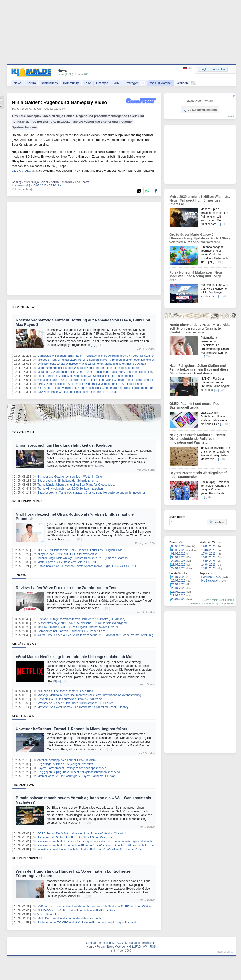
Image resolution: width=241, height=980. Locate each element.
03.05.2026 (178, 546)
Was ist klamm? (161, 83)
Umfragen (135, 83)
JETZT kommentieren (200, 110)
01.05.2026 (178, 554)
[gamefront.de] (21, 186)
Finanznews (23, 785)
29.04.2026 (178, 561)
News (18, 83)
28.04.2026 (178, 565)
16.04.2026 (209, 557)
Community (71, 83)
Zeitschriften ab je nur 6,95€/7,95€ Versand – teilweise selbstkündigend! (82, 623)
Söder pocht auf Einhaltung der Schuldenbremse (68, 481)
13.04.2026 (209, 568)
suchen (217, 522)
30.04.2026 (178, 557)
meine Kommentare (202, 603)
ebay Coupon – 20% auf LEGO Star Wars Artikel (68, 554)
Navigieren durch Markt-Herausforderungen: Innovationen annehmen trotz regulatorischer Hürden (98, 842)
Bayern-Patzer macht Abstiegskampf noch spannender (72, 768)
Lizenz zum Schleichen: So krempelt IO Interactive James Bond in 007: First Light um (91, 384)
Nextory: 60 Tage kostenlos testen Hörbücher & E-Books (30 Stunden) (81, 619)
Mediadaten (133, 943)
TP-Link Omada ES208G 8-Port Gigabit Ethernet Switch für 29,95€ (79, 627)
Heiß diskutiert (211, 581)
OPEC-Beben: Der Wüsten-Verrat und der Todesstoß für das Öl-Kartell (82, 834)
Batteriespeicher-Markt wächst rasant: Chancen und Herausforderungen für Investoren (92, 493)
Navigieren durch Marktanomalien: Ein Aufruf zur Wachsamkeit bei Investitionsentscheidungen (96, 846)
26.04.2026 (178, 577)
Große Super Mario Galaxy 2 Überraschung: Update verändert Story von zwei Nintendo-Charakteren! (200, 238)
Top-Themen (23, 432)
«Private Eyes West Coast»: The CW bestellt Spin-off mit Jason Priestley (83, 707)
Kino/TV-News (24, 644)
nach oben (223, 952)
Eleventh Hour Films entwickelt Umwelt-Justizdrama (70, 699)
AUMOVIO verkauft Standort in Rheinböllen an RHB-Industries (76, 911)
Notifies (230, 603)
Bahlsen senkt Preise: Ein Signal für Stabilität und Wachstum (75, 838)
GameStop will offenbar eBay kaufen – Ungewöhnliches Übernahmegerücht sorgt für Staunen (96, 356)
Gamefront (61, 109)
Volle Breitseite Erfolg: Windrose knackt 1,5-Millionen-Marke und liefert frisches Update (92, 364)
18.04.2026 (209, 550)
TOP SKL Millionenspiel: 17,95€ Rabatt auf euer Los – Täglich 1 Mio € (81, 550)
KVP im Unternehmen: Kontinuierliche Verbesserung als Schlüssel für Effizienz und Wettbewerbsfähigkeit (103, 907)
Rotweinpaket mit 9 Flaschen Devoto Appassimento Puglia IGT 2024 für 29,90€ (87, 566)
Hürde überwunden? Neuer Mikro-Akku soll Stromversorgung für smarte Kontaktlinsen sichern (200, 328)
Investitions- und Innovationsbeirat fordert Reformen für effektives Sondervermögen (90, 850)
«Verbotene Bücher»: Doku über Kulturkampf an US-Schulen (75, 703)
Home (90, 947)
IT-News (19, 575)
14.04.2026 (209, 565)
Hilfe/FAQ (135, 947)
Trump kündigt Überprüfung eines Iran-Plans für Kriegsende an (77, 485)
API (145, 947)
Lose (88, 83)
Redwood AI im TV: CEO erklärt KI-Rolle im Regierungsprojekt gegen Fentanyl (86, 923)
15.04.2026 (209, 561)
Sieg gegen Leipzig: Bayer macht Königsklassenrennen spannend (79, 772)
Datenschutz (107, 943)
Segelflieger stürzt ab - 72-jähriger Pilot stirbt (65, 764)
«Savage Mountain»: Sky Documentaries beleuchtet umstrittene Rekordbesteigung (89, 695)
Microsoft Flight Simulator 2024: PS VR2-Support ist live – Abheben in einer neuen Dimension (96, 360)
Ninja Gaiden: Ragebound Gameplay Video (59, 102)
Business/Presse (27, 858)
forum (231, 117)
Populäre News (211, 577)
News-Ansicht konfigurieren (218, 600)
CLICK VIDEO (21, 171)
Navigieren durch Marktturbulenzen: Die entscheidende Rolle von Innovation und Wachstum (198, 439)
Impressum (149, 943)
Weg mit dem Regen (50, 915)
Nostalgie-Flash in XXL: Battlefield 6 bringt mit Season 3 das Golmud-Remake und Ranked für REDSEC (103, 380)
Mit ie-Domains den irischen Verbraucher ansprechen (71, 919)
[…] (93, 345)
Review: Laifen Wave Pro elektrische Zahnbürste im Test (66, 588)
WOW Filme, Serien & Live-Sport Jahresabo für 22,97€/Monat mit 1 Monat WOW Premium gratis (98, 635)
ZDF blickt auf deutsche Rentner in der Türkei (66, 691)
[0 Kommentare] (22, 189)
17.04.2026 (209, 554)
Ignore (219, 603)
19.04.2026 (209, 546)
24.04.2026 (178, 584)
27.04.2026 (178, 568)
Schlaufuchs (49, 83)
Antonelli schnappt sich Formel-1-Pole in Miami (67, 760)
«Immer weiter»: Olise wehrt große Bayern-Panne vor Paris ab (76, 776)
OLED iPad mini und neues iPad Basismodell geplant (194, 405)
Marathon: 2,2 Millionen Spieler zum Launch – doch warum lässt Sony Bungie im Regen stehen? (98, 372)
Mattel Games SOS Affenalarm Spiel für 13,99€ (67, 562)
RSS (153, 947)
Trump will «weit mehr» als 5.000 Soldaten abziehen (70, 489)
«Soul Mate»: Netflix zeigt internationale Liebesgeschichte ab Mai (74, 657)
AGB (120, 943)
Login (204, 69)
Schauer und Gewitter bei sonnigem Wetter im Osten (70, 477)
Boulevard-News (27, 501)
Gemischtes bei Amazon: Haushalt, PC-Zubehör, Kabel (72, 631)
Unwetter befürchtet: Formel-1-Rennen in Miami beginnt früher (72, 729)
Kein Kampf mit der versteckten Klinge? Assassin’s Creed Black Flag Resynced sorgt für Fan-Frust (99, 388)
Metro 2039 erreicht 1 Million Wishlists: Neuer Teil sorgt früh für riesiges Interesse (88, 368)
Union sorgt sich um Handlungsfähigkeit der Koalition (64, 445)
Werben (182, 83)
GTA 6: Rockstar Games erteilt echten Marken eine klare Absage (78, 392)
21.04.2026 (178, 595)
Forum (31, 83)
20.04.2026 (178, 599)
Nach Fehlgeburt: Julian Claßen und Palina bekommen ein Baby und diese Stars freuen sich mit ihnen (199, 369)
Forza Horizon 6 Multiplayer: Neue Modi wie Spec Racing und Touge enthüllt (85, 376)
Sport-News (23, 716)
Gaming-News (24, 307)
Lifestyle (102, 83)
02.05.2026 (178, 550)
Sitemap (91, 943)
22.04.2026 (178, 592)
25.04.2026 (178, 581)
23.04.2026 (178, 588)
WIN (116, 83)
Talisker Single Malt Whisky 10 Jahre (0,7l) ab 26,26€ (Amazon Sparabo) (83, 558)
